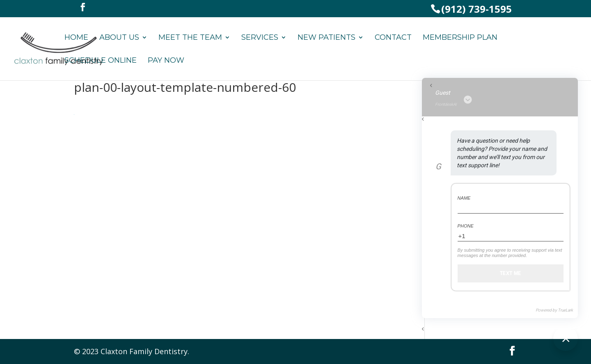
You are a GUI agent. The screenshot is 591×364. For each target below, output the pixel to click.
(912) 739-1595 (476, 9)
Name (464, 198)
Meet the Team (190, 38)
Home (76, 38)
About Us (119, 38)
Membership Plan (460, 38)
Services (260, 38)
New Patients (326, 38)
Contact (393, 38)
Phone (466, 226)
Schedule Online (101, 61)
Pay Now (166, 61)
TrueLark (565, 310)
